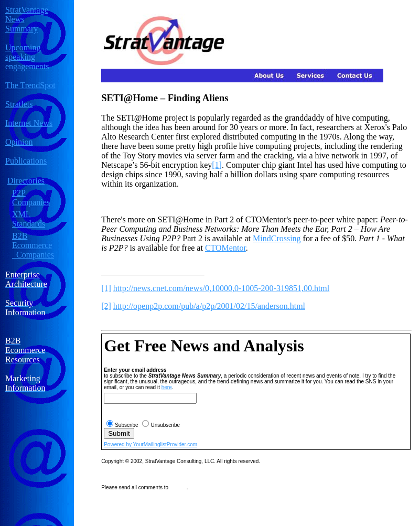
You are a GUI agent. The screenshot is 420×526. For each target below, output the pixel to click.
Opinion (19, 142)
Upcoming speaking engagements (27, 57)
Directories (26, 181)
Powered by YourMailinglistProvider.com (150, 444)
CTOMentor (225, 248)
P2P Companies (31, 197)
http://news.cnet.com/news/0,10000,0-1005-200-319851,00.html (221, 288)
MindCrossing (277, 238)
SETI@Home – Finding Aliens (165, 98)
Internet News (29, 123)
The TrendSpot (30, 85)
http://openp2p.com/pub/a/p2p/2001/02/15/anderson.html (209, 306)
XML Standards (29, 219)
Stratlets (19, 104)
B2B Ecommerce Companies (33, 245)
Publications (26, 161)
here (167, 387)
